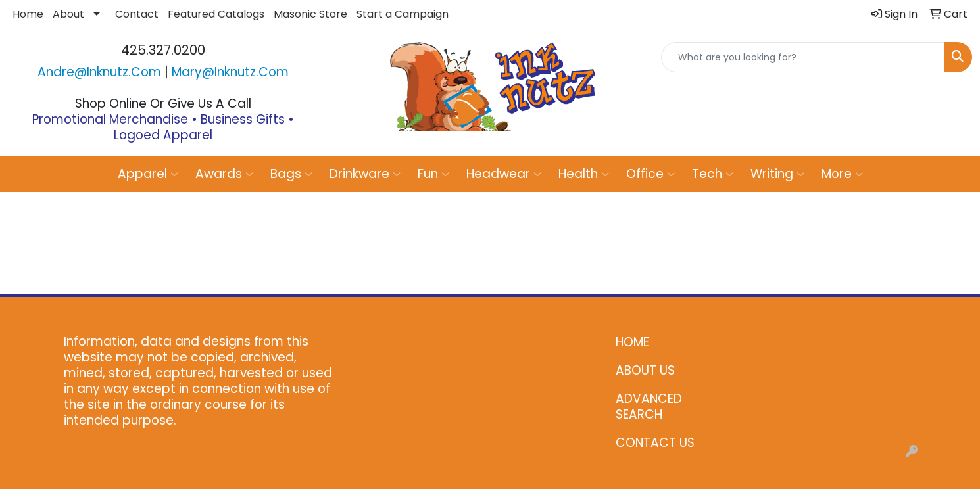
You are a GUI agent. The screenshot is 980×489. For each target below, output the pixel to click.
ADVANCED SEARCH (649, 407)
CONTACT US (655, 443)
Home (28, 14)
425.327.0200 (163, 50)
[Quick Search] (803, 57)
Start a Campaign (403, 14)
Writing (777, 174)
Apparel (148, 174)
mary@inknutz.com (230, 72)
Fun (433, 174)
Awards (224, 174)
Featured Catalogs (216, 14)
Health (584, 174)
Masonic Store (310, 14)
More (842, 174)
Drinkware (365, 174)
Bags (291, 174)
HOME (632, 342)
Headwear (504, 174)
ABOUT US (645, 370)
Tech (713, 174)
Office (650, 174)
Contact (137, 14)
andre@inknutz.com (99, 72)
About (68, 14)
